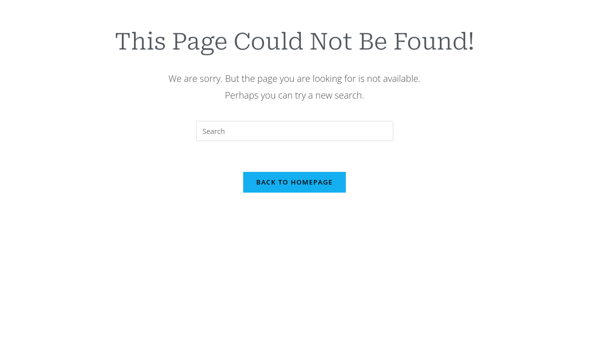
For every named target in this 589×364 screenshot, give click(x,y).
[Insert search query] (295, 131)
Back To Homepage (294, 182)
